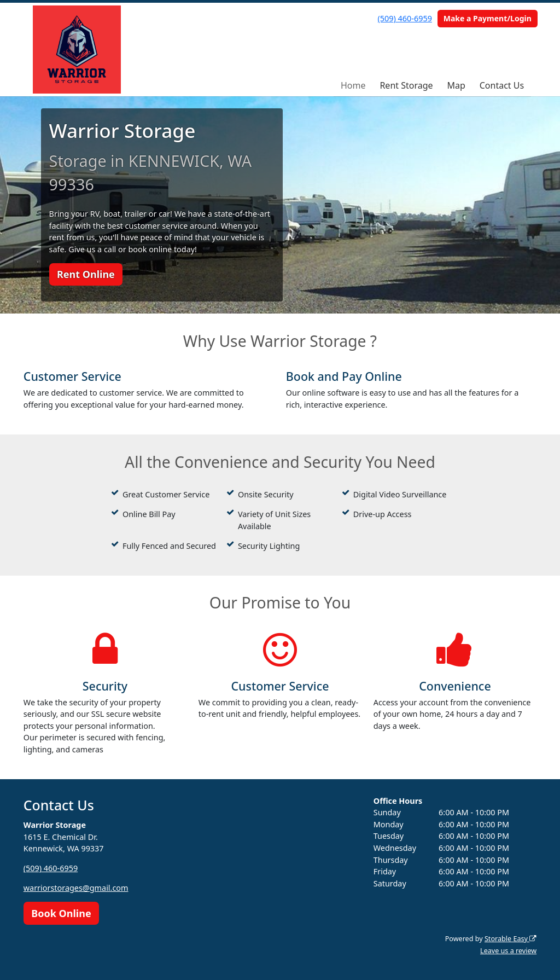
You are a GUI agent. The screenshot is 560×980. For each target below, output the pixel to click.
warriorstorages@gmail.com (76, 888)
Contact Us (502, 85)
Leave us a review (508, 951)
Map (456, 85)
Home (353, 85)
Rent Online (86, 274)
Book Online (61, 913)
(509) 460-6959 (405, 18)
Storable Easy (511, 939)
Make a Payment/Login (488, 18)
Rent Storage (406, 85)
